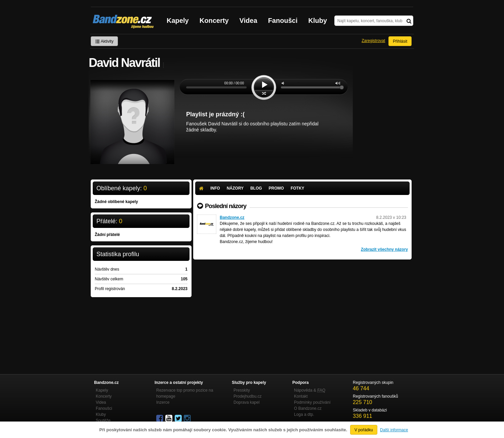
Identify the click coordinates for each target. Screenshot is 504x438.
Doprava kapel (246, 402)
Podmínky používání (312, 402)
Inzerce (163, 402)
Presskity (242, 390)
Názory (235, 188)
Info (215, 188)
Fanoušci (283, 21)
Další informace (394, 430)
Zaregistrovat (373, 41)
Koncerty (214, 21)
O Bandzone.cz (308, 408)
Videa (248, 21)
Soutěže (103, 421)
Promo (276, 188)
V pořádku (364, 430)
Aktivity (104, 41)
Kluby (318, 21)
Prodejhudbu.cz (247, 396)
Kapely (178, 21)
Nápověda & (310, 390)
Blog (256, 188)
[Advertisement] (302, 310)
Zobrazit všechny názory (384, 249)
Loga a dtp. (304, 414)
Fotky (298, 188)
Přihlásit (400, 41)
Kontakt (301, 396)
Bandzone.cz (232, 217)
